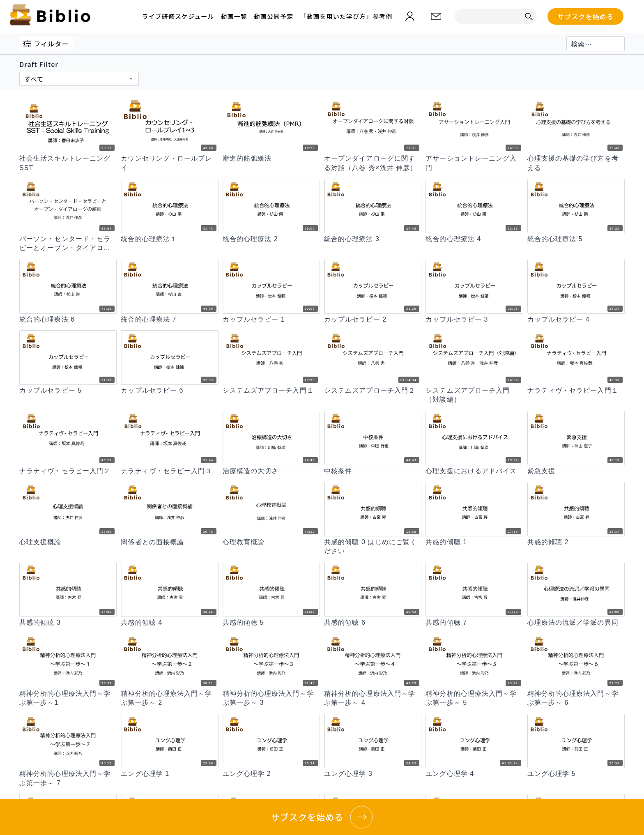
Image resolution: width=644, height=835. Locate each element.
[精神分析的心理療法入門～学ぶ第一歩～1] (68, 698)
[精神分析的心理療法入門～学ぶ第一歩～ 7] (68, 779)
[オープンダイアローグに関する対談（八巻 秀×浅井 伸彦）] (373, 163)
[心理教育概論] (271, 542)
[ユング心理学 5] (576, 774)
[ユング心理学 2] (271, 774)
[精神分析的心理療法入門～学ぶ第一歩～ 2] (169, 698)
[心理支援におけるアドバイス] (474, 471)
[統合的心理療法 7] (169, 320)
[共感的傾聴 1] (474, 542)
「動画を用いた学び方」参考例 (346, 16)
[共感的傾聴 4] (169, 623)
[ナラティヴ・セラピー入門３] (169, 471)
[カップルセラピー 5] (68, 391)
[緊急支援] (576, 471)
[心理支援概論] (68, 542)
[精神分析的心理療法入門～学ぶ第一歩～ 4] (373, 698)
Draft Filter (39, 64)
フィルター (46, 44)
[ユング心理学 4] (474, 774)
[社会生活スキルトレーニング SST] (68, 163)
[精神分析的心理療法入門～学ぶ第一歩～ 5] (474, 698)
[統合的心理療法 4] (474, 239)
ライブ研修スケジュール (178, 16)
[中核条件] (373, 471)
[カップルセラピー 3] (474, 320)
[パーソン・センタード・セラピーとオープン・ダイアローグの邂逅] (68, 244)
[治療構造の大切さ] (271, 471)
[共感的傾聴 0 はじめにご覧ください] (373, 547)
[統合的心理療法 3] (373, 239)
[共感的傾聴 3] (68, 623)
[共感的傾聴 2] (576, 542)
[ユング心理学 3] (373, 774)
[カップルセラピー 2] (373, 320)
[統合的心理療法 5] (576, 239)
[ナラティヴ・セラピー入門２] (68, 471)
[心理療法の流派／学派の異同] (576, 623)
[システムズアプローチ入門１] (271, 391)
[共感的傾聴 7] (474, 623)
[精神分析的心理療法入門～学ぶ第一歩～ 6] (576, 698)
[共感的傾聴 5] (271, 623)
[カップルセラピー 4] (576, 320)
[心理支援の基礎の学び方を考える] (576, 163)
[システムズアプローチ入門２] (373, 391)
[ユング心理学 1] (169, 774)
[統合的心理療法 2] (271, 239)
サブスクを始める (585, 16)
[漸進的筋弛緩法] (271, 159)
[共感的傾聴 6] (373, 623)
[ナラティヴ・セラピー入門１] (576, 391)
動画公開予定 (274, 16)
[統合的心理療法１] (169, 239)
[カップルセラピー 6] (169, 391)
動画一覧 (234, 16)
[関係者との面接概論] (169, 542)
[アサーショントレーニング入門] (474, 163)
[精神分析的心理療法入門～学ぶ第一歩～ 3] (271, 698)
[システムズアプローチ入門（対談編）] (474, 395)
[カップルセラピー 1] (271, 320)
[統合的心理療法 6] (68, 320)
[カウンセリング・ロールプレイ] (169, 163)
